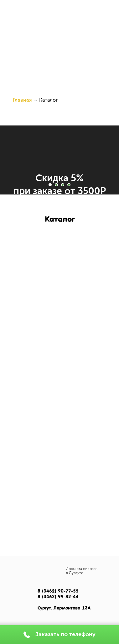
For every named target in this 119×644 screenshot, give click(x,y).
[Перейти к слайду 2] (56, 185)
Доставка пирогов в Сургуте (82, 571)
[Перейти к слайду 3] (63, 185)
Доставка (74, 23)
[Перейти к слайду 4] (69, 185)
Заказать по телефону (65, 635)
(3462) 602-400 (39, 10)
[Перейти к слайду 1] (50, 185)
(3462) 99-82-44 (80, 10)
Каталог (42, 23)
